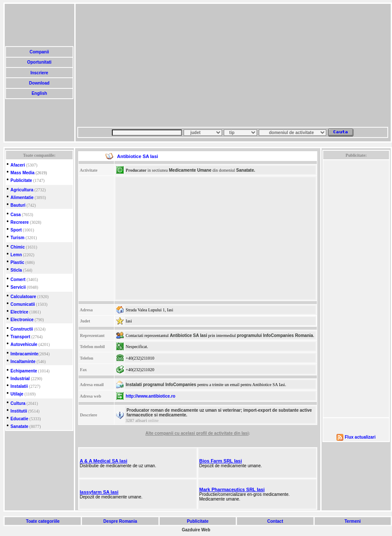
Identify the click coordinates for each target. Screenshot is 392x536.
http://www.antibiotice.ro (150, 396)
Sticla (16, 270)
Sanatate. (246, 170)
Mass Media (23, 173)
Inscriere (39, 73)
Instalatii (19, 386)
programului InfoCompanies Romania (275, 335)
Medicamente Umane (190, 170)
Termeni (353, 521)
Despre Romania (120, 521)
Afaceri (18, 165)
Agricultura (22, 190)
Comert (18, 280)
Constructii (22, 329)
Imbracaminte (25, 354)
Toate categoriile (43, 521)
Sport (16, 230)
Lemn (16, 255)
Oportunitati (39, 62)
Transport (20, 337)
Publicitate (22, 180)
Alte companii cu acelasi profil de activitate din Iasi (197, 433)
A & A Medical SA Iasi (104, 461)
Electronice (22, 320)
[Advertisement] (203, 65)
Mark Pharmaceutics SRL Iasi (232, 489)
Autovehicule (24, 344)
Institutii (19, 411)
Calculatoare (23, 297)
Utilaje (17, 394)
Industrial (20, 379)
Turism (18, 238)
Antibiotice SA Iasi (189, 335)
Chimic (18, 247)
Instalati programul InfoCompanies (161, 385)
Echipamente (24, 371)
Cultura (18, 403)
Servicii (18, 287)
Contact (275, 521)
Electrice (20, 312)
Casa (16, 215)
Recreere (20, 222)
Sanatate (20, 426)
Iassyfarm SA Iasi (99, 492)
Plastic (18, 262)
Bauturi (18, 205)
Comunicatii (23, 304)
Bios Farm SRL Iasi (220, 461)
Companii (39, 52)
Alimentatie (22, 198)
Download (39, 83)
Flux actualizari (360, 437)
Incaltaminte (23, 362)
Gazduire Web (196, 530)
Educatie (20, 419)
